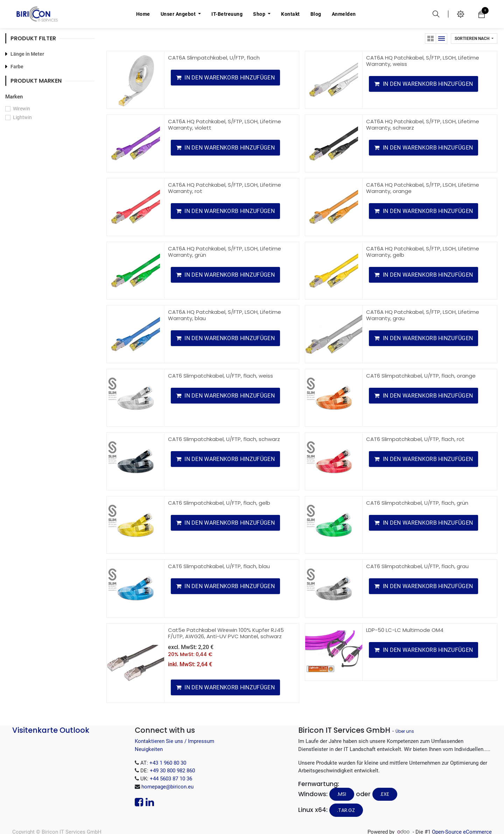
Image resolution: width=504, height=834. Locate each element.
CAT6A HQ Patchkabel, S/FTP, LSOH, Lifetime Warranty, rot (225, 188)
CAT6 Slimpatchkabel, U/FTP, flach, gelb (219, 503)
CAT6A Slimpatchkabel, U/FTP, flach (214, 58)
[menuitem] (143, 14)
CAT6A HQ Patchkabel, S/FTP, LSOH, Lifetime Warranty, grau (423, 315)
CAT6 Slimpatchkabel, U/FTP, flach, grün (417, 503)
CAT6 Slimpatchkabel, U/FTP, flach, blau (219, 566)
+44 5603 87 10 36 (171, 779)
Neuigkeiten (149, 749)
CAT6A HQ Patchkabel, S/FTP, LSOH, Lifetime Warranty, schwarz (423, 125)
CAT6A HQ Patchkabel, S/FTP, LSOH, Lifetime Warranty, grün (225, 252)
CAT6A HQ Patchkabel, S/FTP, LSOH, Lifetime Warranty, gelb (423, 252)
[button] (474, 39)
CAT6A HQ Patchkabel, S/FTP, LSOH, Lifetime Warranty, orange (423, 188)
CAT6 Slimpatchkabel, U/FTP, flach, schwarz (224, 439)
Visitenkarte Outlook (51, 730)
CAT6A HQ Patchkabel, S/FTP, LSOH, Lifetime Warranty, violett (225, 125)
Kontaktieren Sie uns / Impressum (174, 741)
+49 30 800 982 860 (172, 771)
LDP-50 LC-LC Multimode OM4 (405, 630)
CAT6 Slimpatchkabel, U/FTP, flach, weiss (220, 376)
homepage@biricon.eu (167, 787)
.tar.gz (346, 810)
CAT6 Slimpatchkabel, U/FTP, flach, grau (417, 566)
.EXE (385, 794)
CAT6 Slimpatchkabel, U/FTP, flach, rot (415, 439)
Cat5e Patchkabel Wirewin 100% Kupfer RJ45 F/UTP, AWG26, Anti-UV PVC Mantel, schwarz (226, 633)
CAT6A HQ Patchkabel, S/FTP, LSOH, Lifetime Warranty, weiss (423, 61)
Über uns (405, 731)
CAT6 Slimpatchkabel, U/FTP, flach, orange (421, 376)
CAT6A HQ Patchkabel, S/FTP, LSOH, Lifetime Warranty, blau (225, 315)
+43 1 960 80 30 (168, 763)
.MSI (342, 794)
